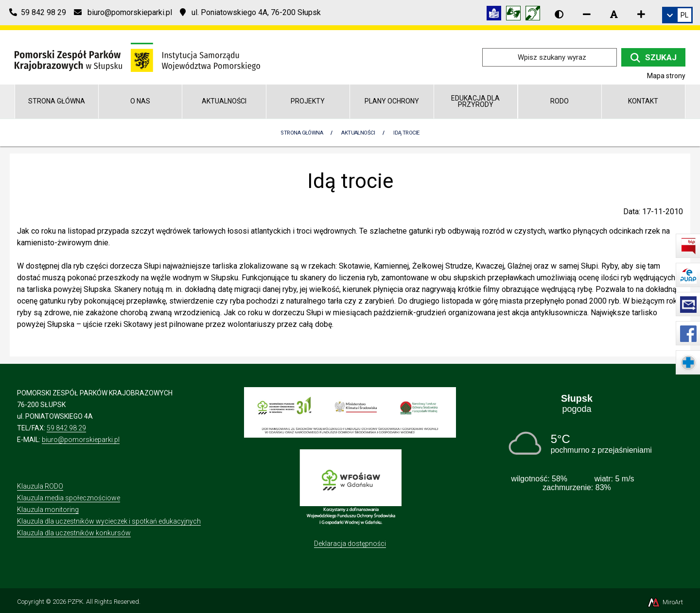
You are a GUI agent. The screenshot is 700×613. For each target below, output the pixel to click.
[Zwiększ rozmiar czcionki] (641, 14)
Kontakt (643, 101)
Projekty (308, 101)
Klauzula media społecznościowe (69, 498)
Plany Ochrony (392, 101)
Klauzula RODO (40, 486)
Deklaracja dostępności (350, 544)
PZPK (75, 602)
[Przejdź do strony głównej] (137, 57)
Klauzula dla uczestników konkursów (74, 533)
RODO (560, 101)
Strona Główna (302, 133)
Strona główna (57, 101)
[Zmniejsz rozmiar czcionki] (587, 14)
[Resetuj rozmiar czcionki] (614, 14)
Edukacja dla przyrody (475, 101)
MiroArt (665, 602)
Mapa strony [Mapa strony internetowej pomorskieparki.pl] (666, 76)
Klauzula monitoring (48, 510)
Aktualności (224, 101)
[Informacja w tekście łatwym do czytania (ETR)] (496, 15)
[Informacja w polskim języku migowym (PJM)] (535, 15)
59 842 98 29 (66, 428)
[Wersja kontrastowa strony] (559, 14)
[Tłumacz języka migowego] (516, 15)
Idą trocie (406, 133)
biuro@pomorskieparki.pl (81, 440)
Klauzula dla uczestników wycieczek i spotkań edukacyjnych (109, 521)
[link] (677, 15)
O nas (140, 101)
